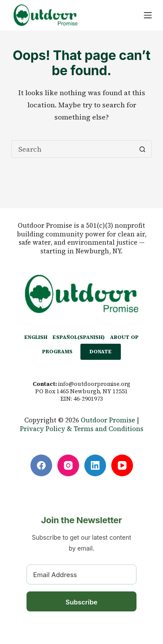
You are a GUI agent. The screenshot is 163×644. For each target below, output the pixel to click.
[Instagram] (68, 465)
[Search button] (143, 149)
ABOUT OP (124, 337)
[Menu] (148, 15)
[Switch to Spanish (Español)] (79, 338)
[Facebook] (41, 465)
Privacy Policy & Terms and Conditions (82, 429)
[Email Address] (81, 574)
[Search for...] (73, 149)
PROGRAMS (57, 352)
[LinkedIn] (95, 465)
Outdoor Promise (108, 420)
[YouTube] (122, 465)
